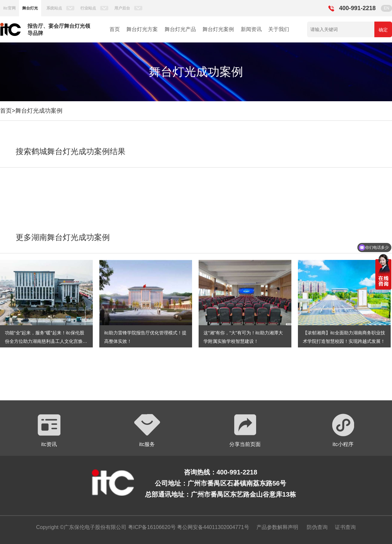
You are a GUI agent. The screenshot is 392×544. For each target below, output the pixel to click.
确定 (383, 30)
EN (387, 8)
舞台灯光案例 (218, 29)
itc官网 (9, 8)
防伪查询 (317, 527)
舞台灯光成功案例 (39, 111)
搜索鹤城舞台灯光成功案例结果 (71, 151)
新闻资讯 (251, 29)
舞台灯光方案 (142, 29)
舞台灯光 (30, 8)
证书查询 (345, 527)
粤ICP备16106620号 (151, 527)
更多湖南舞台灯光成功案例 (63, 237)
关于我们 (279, 29)
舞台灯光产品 (180, 29)
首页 (115, 29)
